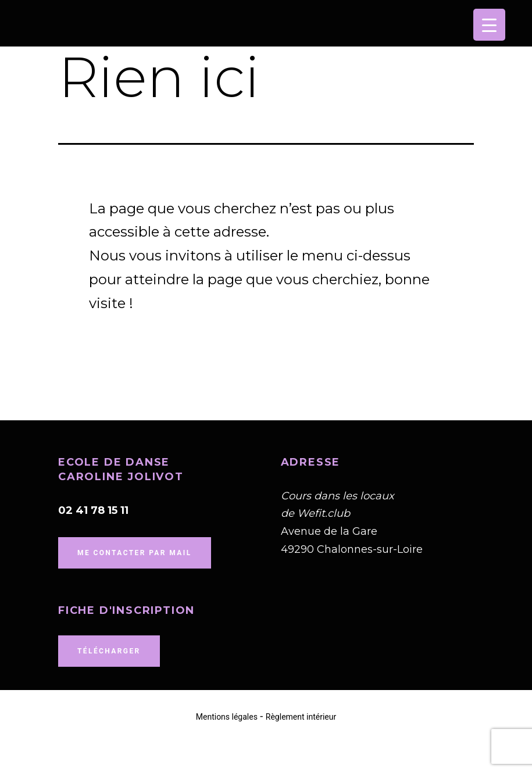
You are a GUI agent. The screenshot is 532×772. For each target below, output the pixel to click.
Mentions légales (227, 717)
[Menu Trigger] (489, 25)
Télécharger (109, 651)
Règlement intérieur (301, 717)
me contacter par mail (135, 553)
